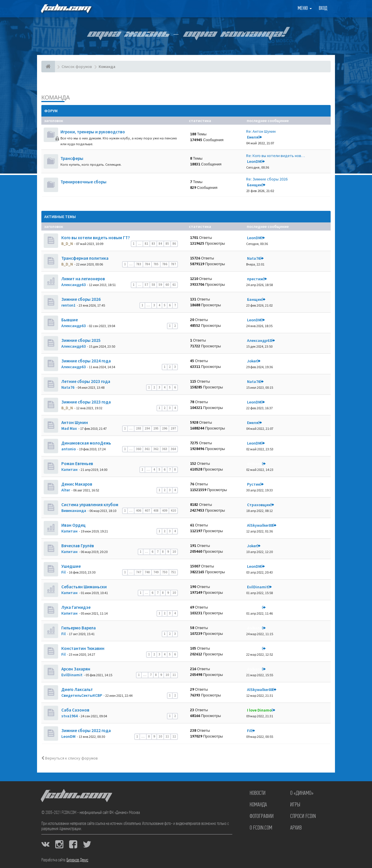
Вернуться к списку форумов (70, 758)
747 (139, 572)
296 (165, 428)
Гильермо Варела (78, 628)
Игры (295, 805)
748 (147, 572)
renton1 (68, 305)
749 (156, 572)
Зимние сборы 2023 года (86, 402)
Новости (258, 793)
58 (153, 285)
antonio (69, 449)
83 (153, 244)
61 (174, 285)
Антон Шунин (74, 422)
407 (147, 511)
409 (165, 511)
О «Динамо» (302, 793)
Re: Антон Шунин (261, 131)
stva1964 (69, 716)
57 (146, 285)
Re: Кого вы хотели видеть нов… (276, 156)
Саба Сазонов (75, 710)
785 (156, 264)
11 (174, 675)
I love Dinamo (259, 710)
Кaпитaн (69, 469)
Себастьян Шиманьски (84, 587)
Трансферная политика (84, 258)
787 (173, 264)
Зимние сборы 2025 (81, 340)
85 (167, 244)
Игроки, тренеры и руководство (93, 132)
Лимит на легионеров (83, 279)
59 (160, 285)
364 (173, 449)
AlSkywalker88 (260, 525)
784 (147, 264)
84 (160, 244)
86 (174, 244)
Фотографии (262, 817)
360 (139, 449)
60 (167, 285)
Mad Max (69, 428)
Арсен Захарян (75, 669)
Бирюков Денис (77, 860)
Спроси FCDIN (303, 817)
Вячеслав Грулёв (77, 546)
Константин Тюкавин (82, 648)
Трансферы (72, 158)
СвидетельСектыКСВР (82, 695)
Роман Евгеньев (77, 464)
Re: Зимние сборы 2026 (267, 179)
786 (165, 264)
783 (139, 264)
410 (173, 511)
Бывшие (69, 320)
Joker (252, 361)
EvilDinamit (258, 587)
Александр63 (73, 285)
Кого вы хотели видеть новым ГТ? (95, 238)
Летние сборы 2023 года (85, 381)
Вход (323, 9)
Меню (305, 9)
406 (139, 511)
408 (156, 511)
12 (174, 736)
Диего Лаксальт (77, 689)
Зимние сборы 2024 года (86, 361)
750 (165, 572)
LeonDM (254, 161)
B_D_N (67, 244)
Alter (66, 490)
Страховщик (259, 505)
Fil (63, 572)
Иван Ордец (73, 525)
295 (156, 428)
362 (156, 449)
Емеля (253, 137)
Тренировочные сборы (83, 182)
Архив (296, 828)
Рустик (254, 484)
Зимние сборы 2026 (81, 299)
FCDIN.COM (66, 9)
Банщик (254, 185)
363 (165, 449)
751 (173, 572)
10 (174, 552)
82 (146, 244)
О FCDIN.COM (261, 828)
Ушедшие (71, 566)
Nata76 (254, 258)
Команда (56, 97)
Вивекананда (74, 511)
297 (173, 428)
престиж (255, 279)
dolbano (255, 464)
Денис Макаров (76, 484)
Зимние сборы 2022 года (86, 730)
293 (139, 428)
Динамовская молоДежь (86, 443)
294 (147, 428)
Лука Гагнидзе (75, 607)
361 (147, 449)
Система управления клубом (89, 505)
